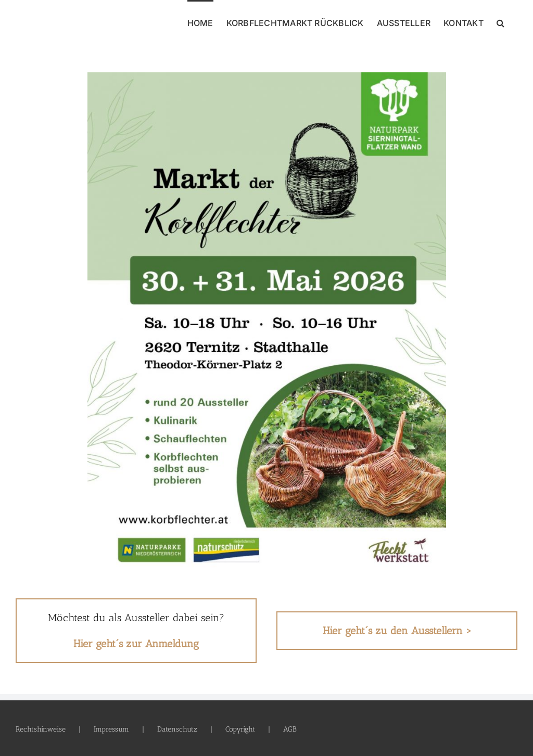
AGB (290, 729)
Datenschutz (177, 729)
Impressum (111, 729)
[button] (500, 22)
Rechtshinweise (41, 729)
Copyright (240, 729)
